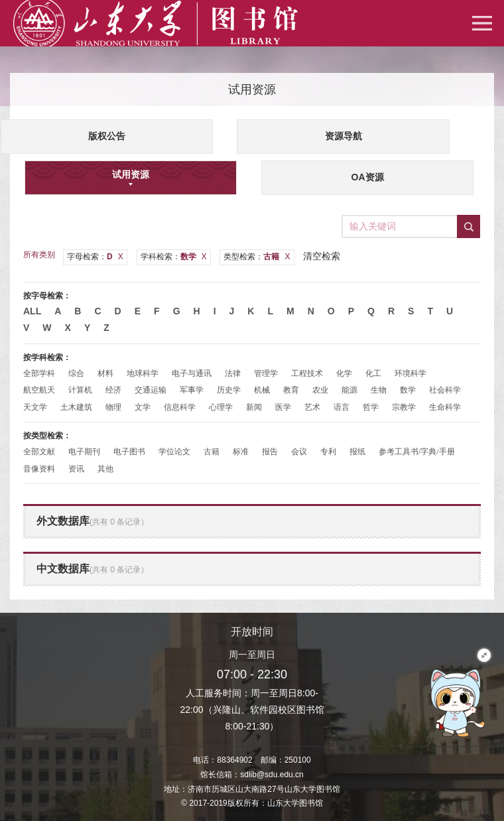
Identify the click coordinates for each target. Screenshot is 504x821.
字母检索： (95, 257)
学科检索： (174, 257)
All (32, 311)
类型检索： (257, 257)
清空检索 (322, 256)
